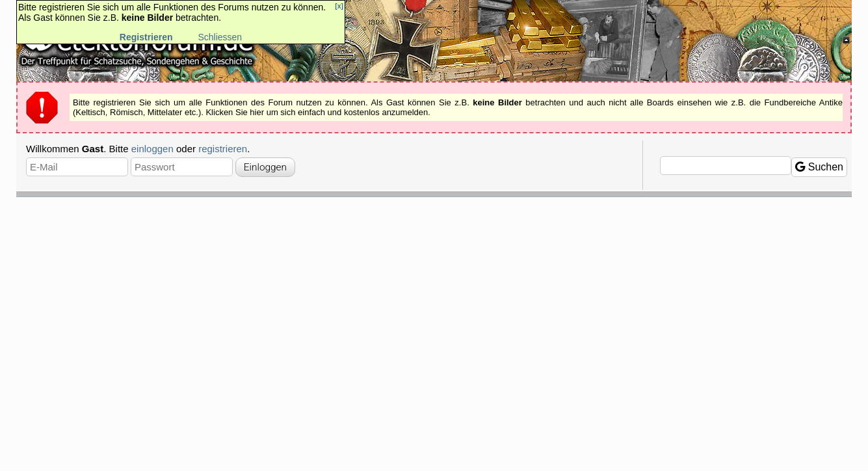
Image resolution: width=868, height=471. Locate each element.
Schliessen (220, 37)
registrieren (223, 149)
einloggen (152, 149)
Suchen (819, 167)
